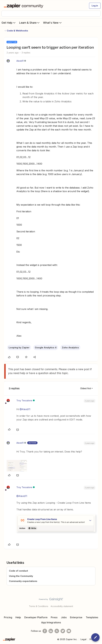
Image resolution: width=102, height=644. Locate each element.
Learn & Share (30, 23)
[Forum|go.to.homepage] (24, 6)
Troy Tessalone (24, 400)
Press (54, 617)
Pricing (8, 617)
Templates (92, 617)
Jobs (64, 617)
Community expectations (23, 581)
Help (18, 617)
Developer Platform (36, 617)
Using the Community (21, 576)
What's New (53, 23)
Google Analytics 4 (46, 348)
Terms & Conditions (39, 606)
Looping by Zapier (19, 348)
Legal (83, 639)
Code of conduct (18, 571)
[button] (95, 6)
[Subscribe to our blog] (57, 631)
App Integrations (51, 622)
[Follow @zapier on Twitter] (63, 631)
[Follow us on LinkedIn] (51, 631)
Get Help (9, 23)
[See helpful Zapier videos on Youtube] (69, 631)
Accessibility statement (62, 606)
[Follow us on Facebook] (45, 631)
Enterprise (76, 617)
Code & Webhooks (17, 31)
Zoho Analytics (70, 348)
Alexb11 (20, 61)
